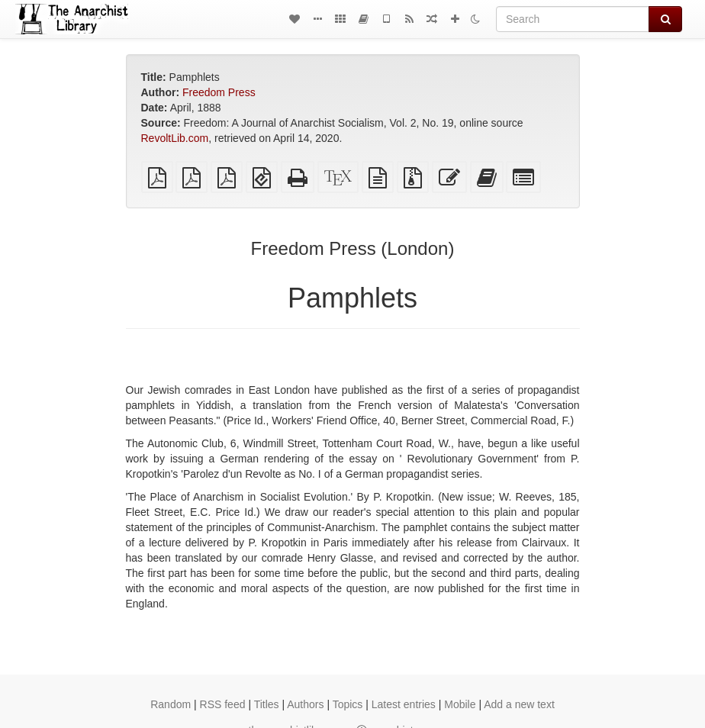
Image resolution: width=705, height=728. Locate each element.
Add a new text (519, 704)
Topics (348, 704)
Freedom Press (219, 92)
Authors (305, 704)
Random (171, 704)
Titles (267, 704)
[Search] (573, 19)
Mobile (460, 704)
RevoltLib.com (175, 138)
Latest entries (404, 704)
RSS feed (223, 704)
